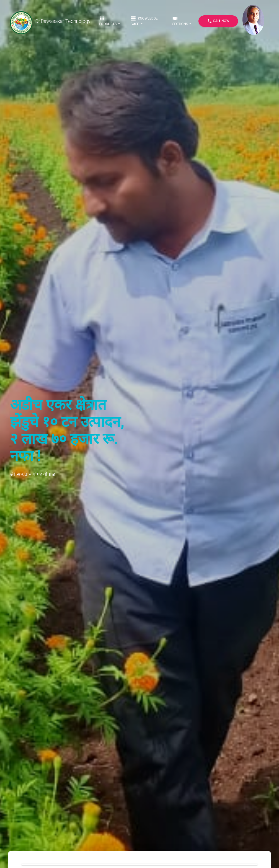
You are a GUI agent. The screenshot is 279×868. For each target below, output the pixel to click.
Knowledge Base (144, 21)
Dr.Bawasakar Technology (50, 21)
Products (108, 21)
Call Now (218, 21)
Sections (180, 21)
